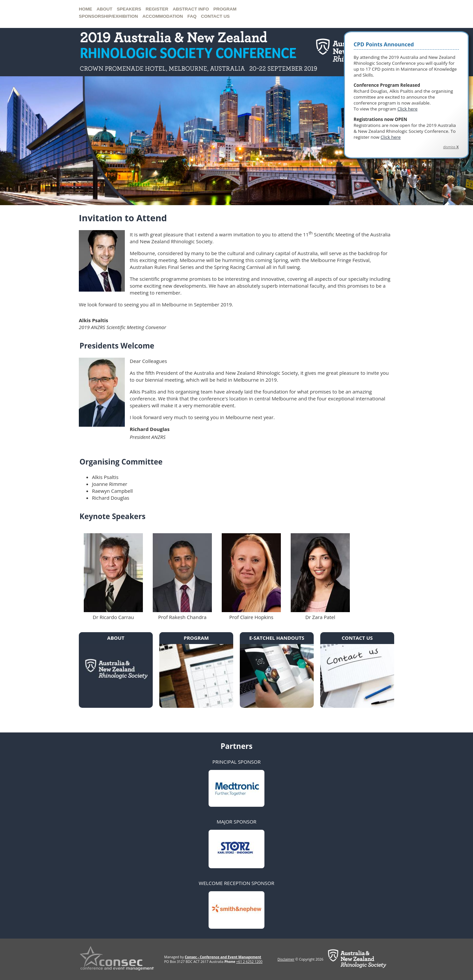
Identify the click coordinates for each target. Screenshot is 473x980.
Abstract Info (191, 9)
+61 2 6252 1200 (249, 962)
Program (225, 9)
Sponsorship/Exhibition (108, 16)
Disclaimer (286, 959)
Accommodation (163, 16)
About (104, 9)
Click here (407, 109)
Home (86, 9)
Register (157, 9)
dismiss (451, 147)
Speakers (129, 9)
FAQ (192, 16)
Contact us (215, 16)
